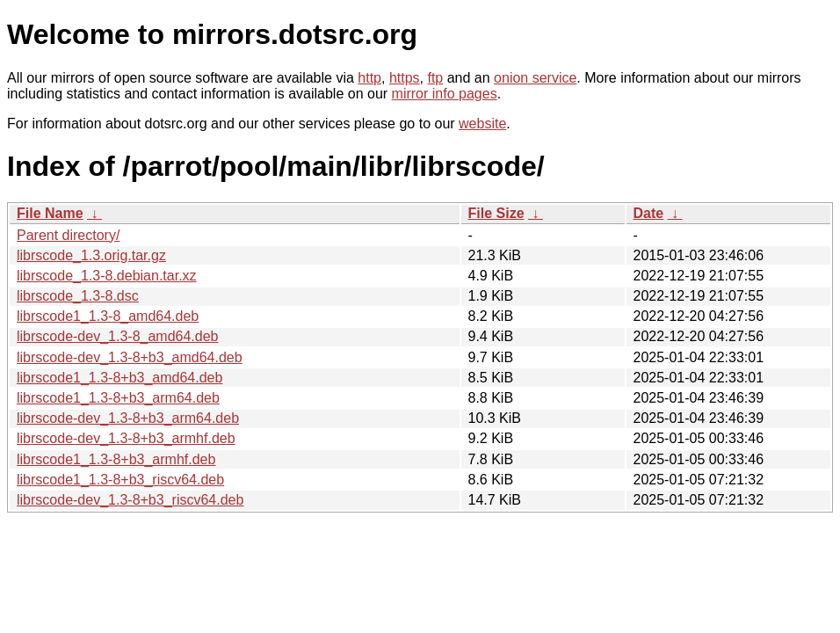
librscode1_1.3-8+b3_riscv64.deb (120, 480)
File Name (50, 213)
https (405, 78)
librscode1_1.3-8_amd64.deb (108, 316)
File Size (496, 213)
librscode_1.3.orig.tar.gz (91, 255)
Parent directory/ (68, 235)
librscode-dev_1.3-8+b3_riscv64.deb (130, 500)
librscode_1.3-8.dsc (78, 296)
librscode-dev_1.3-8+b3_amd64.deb (130, 357)
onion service (535, 78)
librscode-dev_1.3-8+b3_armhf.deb (126, 438)
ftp (435, 78)
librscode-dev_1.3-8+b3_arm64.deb (128, 418)
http (369, 78)
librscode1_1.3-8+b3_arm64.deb (118, 398)
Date (649, 213)
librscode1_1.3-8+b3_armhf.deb (116, 459)
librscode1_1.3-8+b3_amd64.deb (119, 378)
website (482, 124)
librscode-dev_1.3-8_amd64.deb (117, 336)
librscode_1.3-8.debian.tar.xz (107, 276)
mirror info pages (445, 94)
